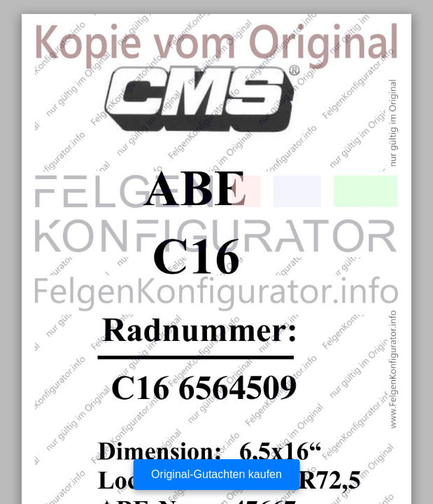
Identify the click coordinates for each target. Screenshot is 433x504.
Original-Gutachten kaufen (216, 474)
